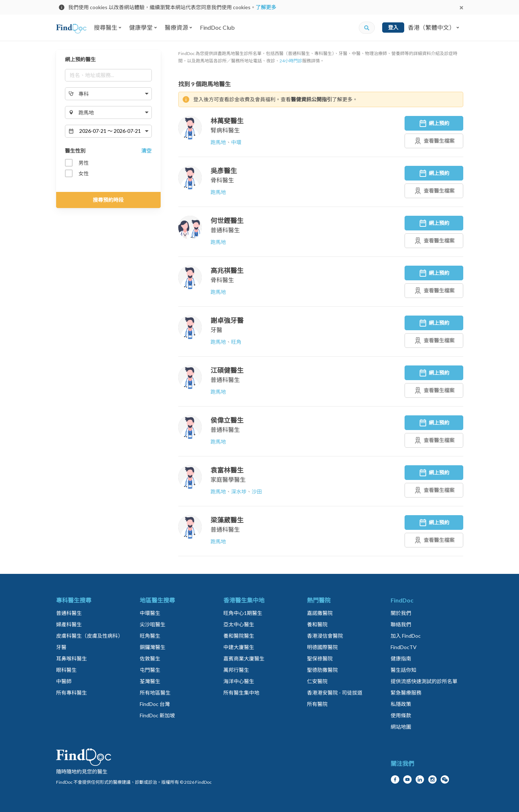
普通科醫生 (225, 230)
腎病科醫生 (225, 130)
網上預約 (434, 123)
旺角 (236, 342)
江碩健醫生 (227, 370)
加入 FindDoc (406, 636)
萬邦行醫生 (236, 670)
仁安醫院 (317, 681)
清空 (146, 151)
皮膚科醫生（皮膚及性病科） (89, 636)
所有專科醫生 (72, 693)
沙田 (257, 491)
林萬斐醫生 (227, 121)
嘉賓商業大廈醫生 (244, 658)
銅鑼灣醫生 (153, 647)
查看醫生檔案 (434, 141)
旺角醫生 (150, 636)
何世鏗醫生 (227, 221)
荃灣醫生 (150, 681)
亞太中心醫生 (239, 624)
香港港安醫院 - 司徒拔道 (335, 693)
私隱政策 (401, 704)
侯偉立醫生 (227, 420)
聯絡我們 (401, 624)
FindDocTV (404, 647)
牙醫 (216, 330)
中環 (236, 142)
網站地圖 (401, 727)
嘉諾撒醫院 (320, 613)
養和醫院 (317, 624)
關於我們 (401, 613)
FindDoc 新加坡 (157, 715)
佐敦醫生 (150, 658)
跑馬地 (218, 142)
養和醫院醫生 (239, 636)
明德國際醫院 (322, 647)
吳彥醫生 (224, 171)
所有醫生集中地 (241, 693)
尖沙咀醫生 (153, 624)
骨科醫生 (222, 180)
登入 (393, 27)
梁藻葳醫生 (227, 520)
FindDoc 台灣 (155, 704)
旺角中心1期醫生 (243, 613)
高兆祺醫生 (227, 270)
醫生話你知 (403, 670)
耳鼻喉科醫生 (72, 658)
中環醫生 (150, 613)
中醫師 (64, 681)
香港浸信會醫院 (325, 636)
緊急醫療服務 (406, 693)
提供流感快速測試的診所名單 (424, 681)
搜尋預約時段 (108, 200)
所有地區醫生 (155, 693)
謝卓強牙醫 (227, 320)
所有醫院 (317, 704)
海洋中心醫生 (239, 681)
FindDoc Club (217, 27)
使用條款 (401, 715)
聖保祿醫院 (320, 658)
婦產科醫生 (69, 624)
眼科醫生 (66, 670)
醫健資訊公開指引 (311, 99)
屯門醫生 (150, 670)
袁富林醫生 (227, 470)
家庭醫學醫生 (228, 479)
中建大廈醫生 (239, 647)
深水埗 (239, 491)
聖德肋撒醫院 (322, 670)
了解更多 (266, 7)
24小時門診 (291, 61)
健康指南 (401, 658)
